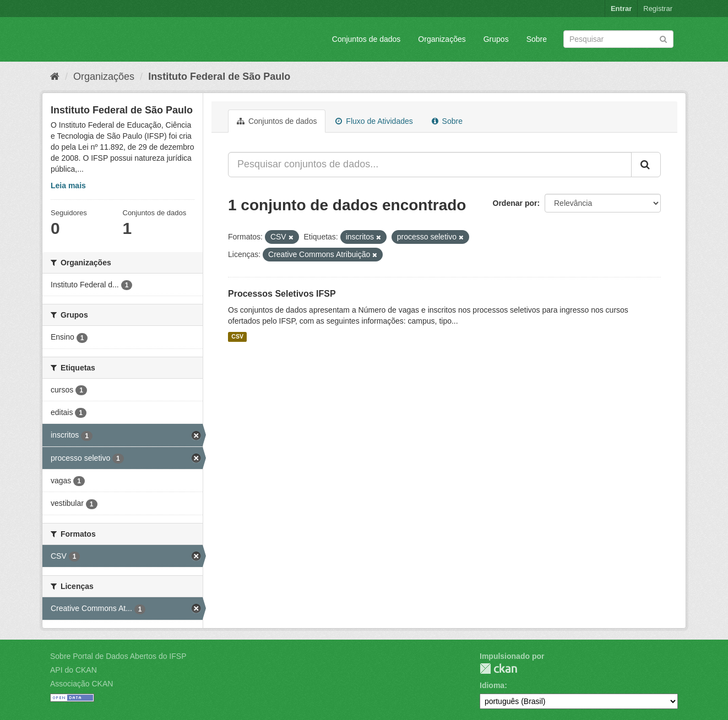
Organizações (442, 39)
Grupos (496, 39)
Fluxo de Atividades (374, 121)
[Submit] (663, 38)
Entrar (621, 9)
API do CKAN (74, 670)
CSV (237, 337)
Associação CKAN (82, 684)
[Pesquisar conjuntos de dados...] (430, 165)
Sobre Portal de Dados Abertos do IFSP (118, 656)
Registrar (658, 9)
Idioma (492, 685)
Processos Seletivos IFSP (282, 294)
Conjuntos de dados (366, 39)
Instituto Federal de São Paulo (219, 77)
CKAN (498, 669)
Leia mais (68, 186)
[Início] (55, 77)
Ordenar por (515, 203)
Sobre (537, 39)
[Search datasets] (618, 39)
